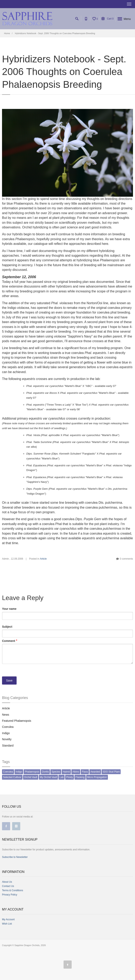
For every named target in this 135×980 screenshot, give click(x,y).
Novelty (7, 739)
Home (7, 33)
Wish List (7, 924)
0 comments (126, 559)
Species (56, 772)
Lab (62, 777)
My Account (8, 919)
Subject (7, 627)
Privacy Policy (10, 895)
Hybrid (66, 772)
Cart (107, 19)
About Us (7, 882)
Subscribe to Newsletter (15, 857)
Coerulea (8, 727)
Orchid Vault (31, 777)
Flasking (80, 777)
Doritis (45, 772)
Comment (9, 641)
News (6, 715)
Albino (76, 772)
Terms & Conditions (13, 890)
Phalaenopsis (32, 772)
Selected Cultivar (12, 777)
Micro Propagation (97, 777)
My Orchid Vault (48, 777)
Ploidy (70, 777)
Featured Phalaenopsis (17, 721)
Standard (8, 746)
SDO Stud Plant (111, 772)
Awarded (95, 772)
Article (43, 559)
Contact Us (8, 886)
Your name (9, 609)
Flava (85, 772)
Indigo (6, 733)
